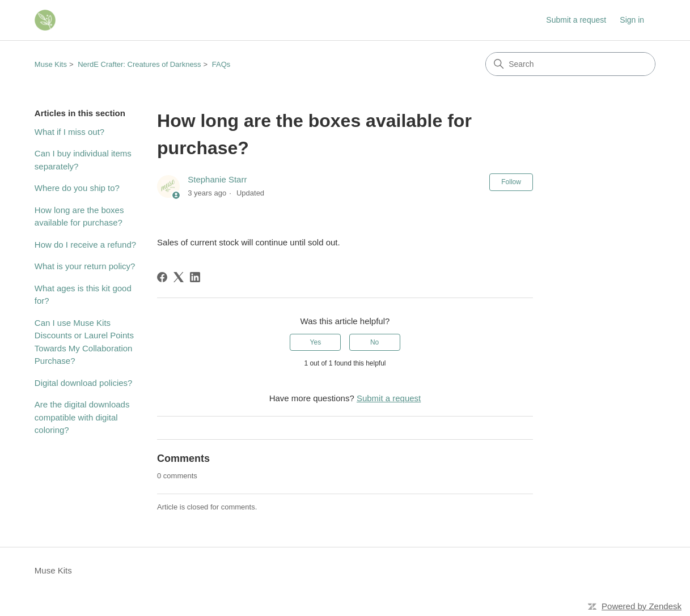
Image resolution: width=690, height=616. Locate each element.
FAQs (221, 64)
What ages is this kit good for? (83, 295)
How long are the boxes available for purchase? (79, 216)
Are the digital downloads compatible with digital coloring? (82, 417)
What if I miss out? (69, 132)
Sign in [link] (632, 20)
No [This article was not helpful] (374, 342)
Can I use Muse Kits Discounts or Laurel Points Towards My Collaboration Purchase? (84, 342)
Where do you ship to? (77, 188)
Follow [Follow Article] (511, 182)
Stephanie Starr (217, 179)
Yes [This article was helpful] (316, 342)
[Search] (570, 64)
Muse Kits (51, 64)
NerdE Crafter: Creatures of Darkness (139, 64)
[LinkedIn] (195, 277)
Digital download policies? (84, 383)
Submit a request (576, 20)
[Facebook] (162, 277)
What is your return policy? (85, 266)
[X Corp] (179, 277)
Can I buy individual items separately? (83, 160)
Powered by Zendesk (642, 606)
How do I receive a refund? (85, 245)
